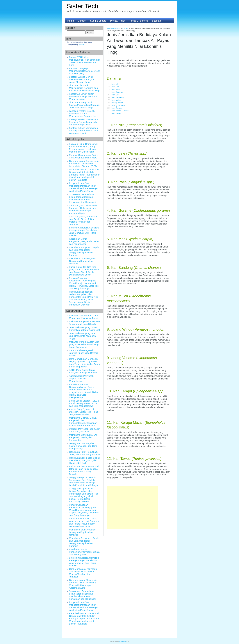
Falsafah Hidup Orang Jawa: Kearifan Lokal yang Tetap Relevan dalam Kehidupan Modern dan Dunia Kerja (84, 148)
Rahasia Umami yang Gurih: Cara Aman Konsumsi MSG (83, 156)
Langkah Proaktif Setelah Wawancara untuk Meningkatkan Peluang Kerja (84, 113)
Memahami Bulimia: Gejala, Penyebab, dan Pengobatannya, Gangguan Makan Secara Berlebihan (83, 422)
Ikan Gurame (117, 92)
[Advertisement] (132, 507)
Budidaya (125, 29)
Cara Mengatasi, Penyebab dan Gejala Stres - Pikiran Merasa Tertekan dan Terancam (83, 220)
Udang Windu (117, 103)
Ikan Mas (115, 95)
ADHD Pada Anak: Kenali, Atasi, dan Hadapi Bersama (83, 371)
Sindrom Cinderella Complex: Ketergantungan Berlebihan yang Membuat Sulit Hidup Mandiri (84, 232)
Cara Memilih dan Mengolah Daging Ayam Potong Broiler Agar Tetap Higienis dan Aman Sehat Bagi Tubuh (84, 363)
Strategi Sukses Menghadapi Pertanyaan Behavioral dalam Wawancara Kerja (84, 131)
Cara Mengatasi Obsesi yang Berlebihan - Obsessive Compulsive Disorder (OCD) (84, 164)
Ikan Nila (115, 84)
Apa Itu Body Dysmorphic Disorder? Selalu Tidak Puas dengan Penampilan (83, 412)
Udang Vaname (118, 105)
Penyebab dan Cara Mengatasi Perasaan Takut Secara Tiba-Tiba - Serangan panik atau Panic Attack (84, 187)
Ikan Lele (115, 87)
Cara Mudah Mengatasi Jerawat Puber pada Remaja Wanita (84, 353)
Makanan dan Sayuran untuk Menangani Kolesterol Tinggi (84, 317)
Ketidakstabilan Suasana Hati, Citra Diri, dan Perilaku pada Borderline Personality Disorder (84, 470)
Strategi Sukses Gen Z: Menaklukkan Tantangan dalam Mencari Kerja (81, 79)
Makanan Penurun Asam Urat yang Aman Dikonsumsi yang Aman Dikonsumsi (84, 344)
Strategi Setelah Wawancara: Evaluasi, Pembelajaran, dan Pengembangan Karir (84, 122)
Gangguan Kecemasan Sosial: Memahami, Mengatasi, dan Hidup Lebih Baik (85, 460)
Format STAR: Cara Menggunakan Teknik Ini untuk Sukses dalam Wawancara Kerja (84, 61)
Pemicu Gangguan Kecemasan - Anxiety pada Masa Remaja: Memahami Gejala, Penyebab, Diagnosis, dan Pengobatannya (84, 283)
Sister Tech (83, 6)
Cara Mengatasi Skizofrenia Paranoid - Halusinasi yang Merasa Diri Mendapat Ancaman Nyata (83, 209)
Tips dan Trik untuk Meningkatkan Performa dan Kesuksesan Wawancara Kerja (85, 88)
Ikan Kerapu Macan (120, 111)
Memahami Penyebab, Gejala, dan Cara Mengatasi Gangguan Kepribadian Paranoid (84, 251)
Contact (82, 44)
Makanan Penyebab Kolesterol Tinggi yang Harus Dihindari (85, 323)
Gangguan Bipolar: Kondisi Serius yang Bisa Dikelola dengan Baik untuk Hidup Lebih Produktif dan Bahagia (83, 481)
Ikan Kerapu (117, 108)
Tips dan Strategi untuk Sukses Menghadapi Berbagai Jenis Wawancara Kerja (84, 105)
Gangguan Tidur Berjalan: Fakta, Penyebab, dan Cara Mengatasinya (83, 446)
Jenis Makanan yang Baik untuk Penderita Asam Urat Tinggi (83, 336)
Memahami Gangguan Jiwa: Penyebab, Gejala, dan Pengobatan (83, 437)
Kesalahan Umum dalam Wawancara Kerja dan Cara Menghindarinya (83, 96)
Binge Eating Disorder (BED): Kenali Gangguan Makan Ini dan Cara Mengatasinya (84, 403)
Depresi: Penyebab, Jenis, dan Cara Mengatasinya (85, 430)
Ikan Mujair (116, 100)
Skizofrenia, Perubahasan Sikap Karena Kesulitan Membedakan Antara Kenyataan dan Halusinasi (82, 198)
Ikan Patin (116, 89)
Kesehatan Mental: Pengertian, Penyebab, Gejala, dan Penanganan (85, 241)
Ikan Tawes (116, 113)
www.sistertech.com (114, 29)
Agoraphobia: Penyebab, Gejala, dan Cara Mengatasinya (82, 378)
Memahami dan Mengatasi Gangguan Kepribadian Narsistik (83, 261)
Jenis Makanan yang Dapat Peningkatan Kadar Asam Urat (84, 329)
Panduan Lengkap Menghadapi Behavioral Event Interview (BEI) (84, 71)
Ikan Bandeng (118, 97)
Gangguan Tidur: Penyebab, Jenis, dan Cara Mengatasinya (85, 453)
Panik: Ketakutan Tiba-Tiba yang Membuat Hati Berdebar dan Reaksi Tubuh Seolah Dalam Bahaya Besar (84, 271)
